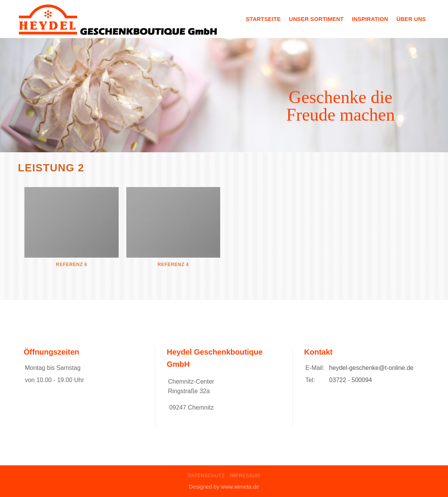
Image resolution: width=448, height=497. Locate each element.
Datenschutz (206, 476)
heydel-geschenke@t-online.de (371, 368)
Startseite (263, 19)
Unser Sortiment (316, 19)
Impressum (245, 476)
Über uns (411, 19)
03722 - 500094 (351, 380)
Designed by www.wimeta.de (224, 487)
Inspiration (370, 19)
